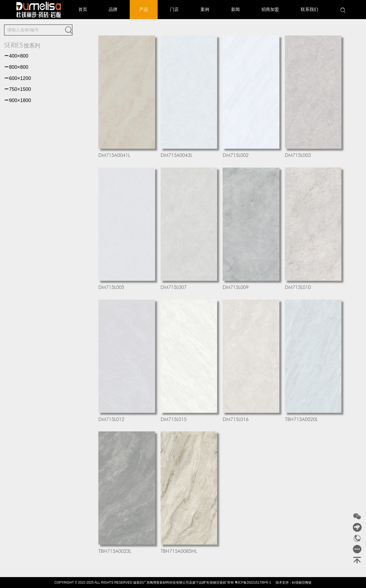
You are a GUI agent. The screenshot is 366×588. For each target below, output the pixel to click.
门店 (174, 9)
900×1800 (18, 100)
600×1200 (18, 78)
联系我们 (309, 9)
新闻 (235, 9)
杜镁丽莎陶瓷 (302, 583)
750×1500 (18, 89)
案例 (205, 9)
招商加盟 (270, 9)
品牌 (113, 9)
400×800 (16, 56)
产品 (144, 9)
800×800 (16, 67)
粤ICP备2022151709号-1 (253, 583)
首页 (83, 9)
